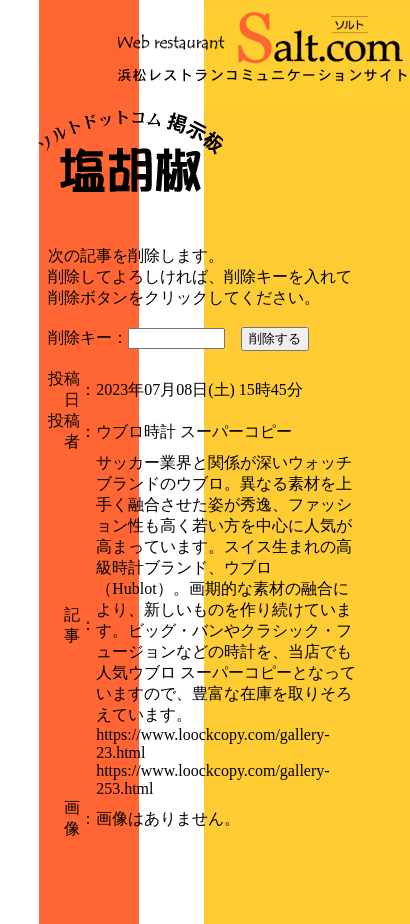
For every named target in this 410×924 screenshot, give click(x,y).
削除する (275, 338)
